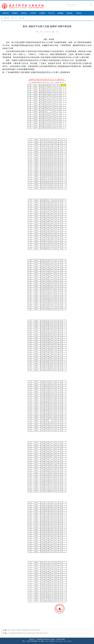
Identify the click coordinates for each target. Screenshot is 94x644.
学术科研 (33, 13)
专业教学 (42, 13)
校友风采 (70, 13)
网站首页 (6, 13)
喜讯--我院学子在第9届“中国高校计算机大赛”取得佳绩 (24, 630)
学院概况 (15, 13)
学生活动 (22, 18)
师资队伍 (24, 13)
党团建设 (60, 13)
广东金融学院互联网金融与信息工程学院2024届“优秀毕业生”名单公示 (28, 633)
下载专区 (79, 13)
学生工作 (51, 13)
